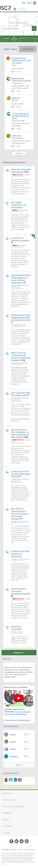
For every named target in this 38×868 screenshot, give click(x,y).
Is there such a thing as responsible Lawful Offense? (21, 474)
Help (24, 3)
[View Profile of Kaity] (17, 210)
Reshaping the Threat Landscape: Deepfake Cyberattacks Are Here (21, 317)
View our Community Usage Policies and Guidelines (17, 713)
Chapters (7, 826)
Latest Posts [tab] (28, 49)
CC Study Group (17, 83)
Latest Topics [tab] (10, 49)
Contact (7, 833)
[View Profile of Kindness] (13, 749)
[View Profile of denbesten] (14, 756)
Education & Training (13, 807)
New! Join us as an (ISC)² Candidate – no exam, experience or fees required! (20, 433)
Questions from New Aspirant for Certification (20, 554)
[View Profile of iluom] (14, 632)
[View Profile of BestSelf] (15, 521)
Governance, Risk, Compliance (20, 286)
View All (19, 153)
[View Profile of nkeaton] (13, 734)
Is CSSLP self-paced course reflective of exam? (20, 116)
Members (7, 813)
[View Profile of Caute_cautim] (17, 285)
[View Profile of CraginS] (15, 559)
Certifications (10, 800)
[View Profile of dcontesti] (19, 126)
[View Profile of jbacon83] (15, 363)
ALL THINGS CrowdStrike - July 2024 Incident (19, 205)
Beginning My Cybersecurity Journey (21, 79)
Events (6, 820)
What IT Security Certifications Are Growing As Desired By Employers (21, 356)
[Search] (19, 28)
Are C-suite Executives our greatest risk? (21, 394)
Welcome (15, 100)
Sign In (30, 3)
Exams (14, 65)
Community (22, 9)
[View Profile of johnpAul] (25, 88)
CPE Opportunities (24, 521)
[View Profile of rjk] (14, 123)
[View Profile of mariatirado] (19, 175)
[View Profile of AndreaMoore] (20, 440)
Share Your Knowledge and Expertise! (21, 170)
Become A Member (24, 559)
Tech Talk (20, 632)
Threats (24, 325)
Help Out (16, 98)
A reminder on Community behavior (20, 239)
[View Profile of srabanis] (16, 86)
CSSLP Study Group (18, 121)
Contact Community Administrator (17, 720)
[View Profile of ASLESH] (16, 104)
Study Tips (16, 136)
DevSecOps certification (16, 628)
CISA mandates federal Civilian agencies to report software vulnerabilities (21, 279)
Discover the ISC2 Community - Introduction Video (20, 591)
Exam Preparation (18, 138)
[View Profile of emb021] (13, 742)
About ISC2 (8, 793)
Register (18, 653)
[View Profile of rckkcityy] (16, 141)
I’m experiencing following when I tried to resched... (21, 60)
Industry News (24, 210)
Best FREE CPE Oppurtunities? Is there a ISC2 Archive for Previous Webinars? (20, 513)
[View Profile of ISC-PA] (15, 68)
